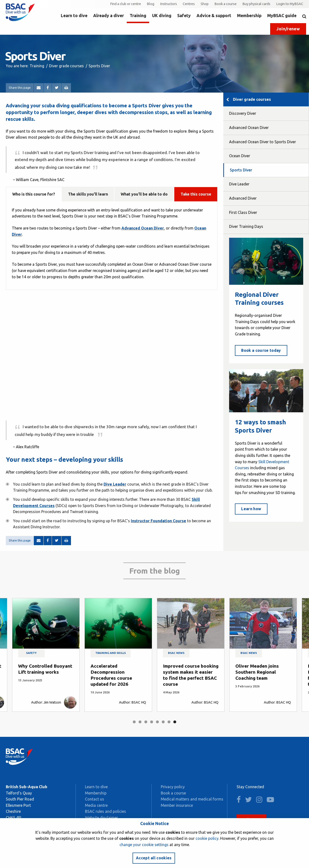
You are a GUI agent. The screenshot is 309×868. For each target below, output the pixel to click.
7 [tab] (169, 722)
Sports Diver (241, 170)
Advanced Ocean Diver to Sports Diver (263, 142)
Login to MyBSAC (290, 4)
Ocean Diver (240, 156)
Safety (184, 16)
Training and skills (111, 653)
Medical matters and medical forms (192, 799)
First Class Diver (243, 212)
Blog (151, 4)
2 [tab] (140, 722)
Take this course (196, 194)
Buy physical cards (256, 4)
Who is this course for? (34, 194)
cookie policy (207, 838)
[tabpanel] (46, 655)
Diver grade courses (66, 66)
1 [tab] (134, 722)
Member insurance (177, 805)
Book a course (225, 4)
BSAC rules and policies (105, 811)
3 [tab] (146, 722)
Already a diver (109, 16)
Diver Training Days (246, 226)
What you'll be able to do (144, 194)
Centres (189, 4)
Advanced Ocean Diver (249, 128)
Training (138, 16)
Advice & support (214, 16)
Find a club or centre (126, 4)
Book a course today (261, 350)
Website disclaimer (102, 818)
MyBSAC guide (282, 16)
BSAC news (176, 653)
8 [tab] (175, 722)
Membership (249, 16)
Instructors (169, 4)
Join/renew (288, 29)
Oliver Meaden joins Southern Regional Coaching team (257, 672)
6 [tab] (163, 722)
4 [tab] (152, 722)
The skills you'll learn (88, 194)
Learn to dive (74, 16)
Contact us (95, 799)
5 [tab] (157, 722)
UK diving (162, 16)
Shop (205, 4)
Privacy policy (173, 787)
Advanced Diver (243, 198)
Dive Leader (115, 484)
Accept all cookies (154, 858)
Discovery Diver (243, 113)
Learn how (251, 509)
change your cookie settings (144, 845)
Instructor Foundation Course (158, 521)
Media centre (96, 805)
